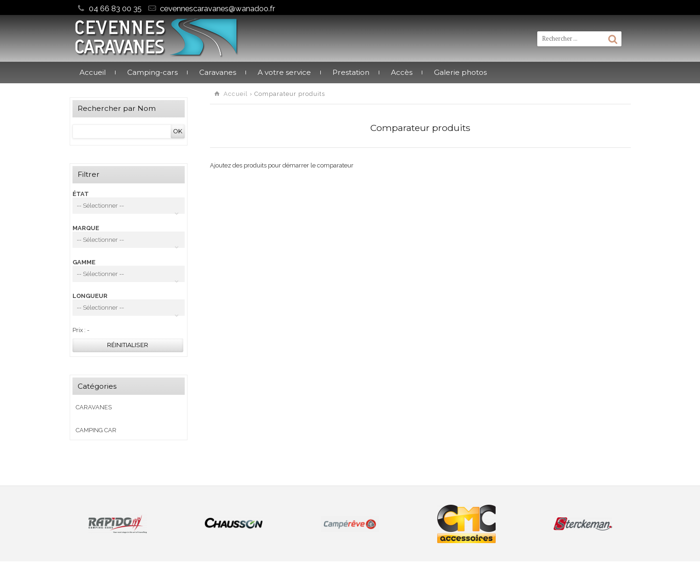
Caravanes (218, 72)
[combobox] (129, 206)
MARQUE (86, 228)
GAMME (84, 262)
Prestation (351, 72)
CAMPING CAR (96, 430)
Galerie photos (460, 72)
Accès (402, 72)
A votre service (284, 72)
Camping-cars (152, 72)
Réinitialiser (128, 345)
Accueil (93, 72)
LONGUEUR (90, 296)
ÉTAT (81, 194)
